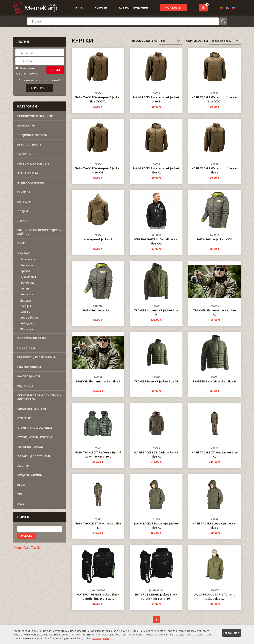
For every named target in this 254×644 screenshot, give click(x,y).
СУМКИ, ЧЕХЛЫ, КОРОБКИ (35, 437)
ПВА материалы (29, 367)
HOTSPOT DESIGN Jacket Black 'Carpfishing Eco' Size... (98, 573)
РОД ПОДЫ (25, 386)
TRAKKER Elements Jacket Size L (98, 358)
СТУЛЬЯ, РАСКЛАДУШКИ (35, 428)
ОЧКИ (21, 243)
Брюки (25, 271)
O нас (79, 7)
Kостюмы (27, 294)
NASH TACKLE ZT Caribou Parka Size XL (156, 431)
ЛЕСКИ (22, 221)
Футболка (27, 283)
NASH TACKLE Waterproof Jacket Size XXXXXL (98, 76)
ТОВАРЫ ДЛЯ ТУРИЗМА (34, 456)
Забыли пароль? (27, 73)
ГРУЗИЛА (24, 192)
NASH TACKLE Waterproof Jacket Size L (215, 147)
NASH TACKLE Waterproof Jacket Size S (156, 76)
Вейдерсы (27, 323)
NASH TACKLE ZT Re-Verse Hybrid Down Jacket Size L (98, 431)
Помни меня (25, 68)
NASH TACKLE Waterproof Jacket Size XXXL (215, 76)
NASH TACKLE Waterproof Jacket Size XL (156, 147)
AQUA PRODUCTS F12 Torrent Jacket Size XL (215, 573)
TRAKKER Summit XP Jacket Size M (156, 289)
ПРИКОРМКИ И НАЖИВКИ (35, 116)
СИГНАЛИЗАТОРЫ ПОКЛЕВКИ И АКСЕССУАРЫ (39, 397)
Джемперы (28, 277)
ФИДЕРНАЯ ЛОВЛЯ (31, 182)
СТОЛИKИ (24, 418)
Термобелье (29, 318)
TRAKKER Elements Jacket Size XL (215, 289)
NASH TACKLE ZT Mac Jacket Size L (98, 502)
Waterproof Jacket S (98, 216)
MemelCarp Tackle (27, 548)
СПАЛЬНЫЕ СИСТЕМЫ (32, 409)
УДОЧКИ (23, 466)
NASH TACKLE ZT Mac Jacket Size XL (215, 431)
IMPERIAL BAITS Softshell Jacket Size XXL (156, 218)
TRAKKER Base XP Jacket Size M (215, 358)
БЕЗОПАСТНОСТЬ (29, 144)
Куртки (26, 300)
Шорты (25, 312)
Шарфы (26, 306)
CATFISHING (25, 154)
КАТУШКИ (24, 202)
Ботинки (27, 265)
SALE (21, 504)
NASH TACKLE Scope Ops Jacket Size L (215, 502)
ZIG (20, 494)
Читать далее (101, 638)
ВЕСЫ (21, 485)
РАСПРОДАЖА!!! (29, 376)
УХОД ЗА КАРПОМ (30, 475)
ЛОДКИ (23, 211)
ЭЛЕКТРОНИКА (28, 173)
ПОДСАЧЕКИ (26, 348)
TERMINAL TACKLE (30, 447)
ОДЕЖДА (24, 253)
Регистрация (40, 88)
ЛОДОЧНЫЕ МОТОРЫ (32, 135)
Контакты (173, 8)
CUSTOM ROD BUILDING (33, 163)
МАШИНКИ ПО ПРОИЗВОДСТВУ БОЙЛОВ (39, 232)
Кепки (25, 289)
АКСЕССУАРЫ (26, 125)
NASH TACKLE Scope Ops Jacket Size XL (156, 502)
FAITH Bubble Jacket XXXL (215, 216)
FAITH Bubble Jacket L (98, 287)
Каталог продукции (134, 7)
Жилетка (27, 329)
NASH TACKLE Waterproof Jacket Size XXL (98, 147)
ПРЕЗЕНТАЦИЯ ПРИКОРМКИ (37, 357)
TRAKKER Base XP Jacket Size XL (156, 358)
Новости (101, 7)
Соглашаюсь (232, 633)
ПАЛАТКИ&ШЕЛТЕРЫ (32, 338)
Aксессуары (28, 259)
